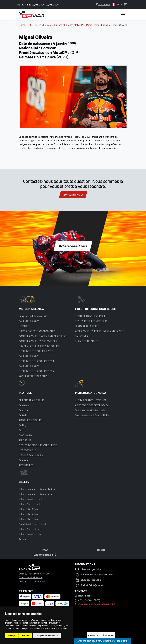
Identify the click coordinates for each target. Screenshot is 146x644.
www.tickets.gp (45, 555)
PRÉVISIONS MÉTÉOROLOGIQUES (37, 331)
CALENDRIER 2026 (29, 321)
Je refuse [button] (26, 636)
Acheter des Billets (73, 246)
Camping (23, 460)
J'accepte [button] (12, 636)
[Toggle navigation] (123, 15)
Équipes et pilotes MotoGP (68, 25)
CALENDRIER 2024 (29, 356)
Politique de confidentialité (33, 581)
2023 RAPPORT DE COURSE (34, 376)
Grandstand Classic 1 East (32, 524)
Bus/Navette (26, 435)
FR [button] (116, 5)
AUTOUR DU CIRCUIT (30, 420)
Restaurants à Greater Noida (90, 410)
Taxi (21, 430)
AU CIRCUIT (25, 440)
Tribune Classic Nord (29, 504)
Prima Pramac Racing (97, 25)
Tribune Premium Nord (30, 499)
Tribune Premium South (31, 534)
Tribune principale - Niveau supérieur (37, 494)
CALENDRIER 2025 (29, 366)
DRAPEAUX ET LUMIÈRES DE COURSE (39, 346)
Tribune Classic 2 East (30, 529)
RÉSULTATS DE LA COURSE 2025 (36, 371)
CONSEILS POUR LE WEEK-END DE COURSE (42, 336)
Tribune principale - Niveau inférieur (37, 489)
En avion (23, 410)
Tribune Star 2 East (29, 514)
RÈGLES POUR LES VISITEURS (91, 321)
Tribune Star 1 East (29, 509)
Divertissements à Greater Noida (92, 415)
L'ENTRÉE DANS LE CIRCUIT (90, 316)
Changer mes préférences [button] (47, 636)
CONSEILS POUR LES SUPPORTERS (38, 341)
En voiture (24, 405)
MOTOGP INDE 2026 (40, 25)
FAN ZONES (81, 336)
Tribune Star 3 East (29, 519)
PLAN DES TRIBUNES (86, 341)
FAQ (45, 550)
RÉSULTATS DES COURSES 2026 (36, 351)
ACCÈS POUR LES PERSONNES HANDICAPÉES (99, 331)
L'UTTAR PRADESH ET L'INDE (91, 400)
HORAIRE (24, 326)
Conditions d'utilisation (31, 577)
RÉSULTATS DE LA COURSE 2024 (36, 361)
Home (22, 25)
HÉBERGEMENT (27, 450)
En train (23, 415)
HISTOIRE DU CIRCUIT (87, 326)
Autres (22, 539)
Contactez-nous (73, 195)
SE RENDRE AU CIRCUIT (32, 400)
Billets (101, 550)
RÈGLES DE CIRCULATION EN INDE (38, 445)
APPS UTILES (26, 465)
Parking (23, 425)
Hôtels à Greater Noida (31, 455)
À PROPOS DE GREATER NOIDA (92, 405)
